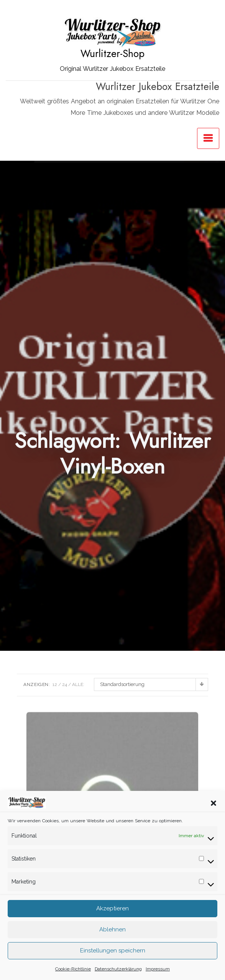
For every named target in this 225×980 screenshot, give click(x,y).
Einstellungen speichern (113, 962)
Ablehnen (112, 941)
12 (55, 684)
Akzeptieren (112, 920)
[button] (214, 814)
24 (65, 684)
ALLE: (78, 684)
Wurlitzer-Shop (112, 54)
